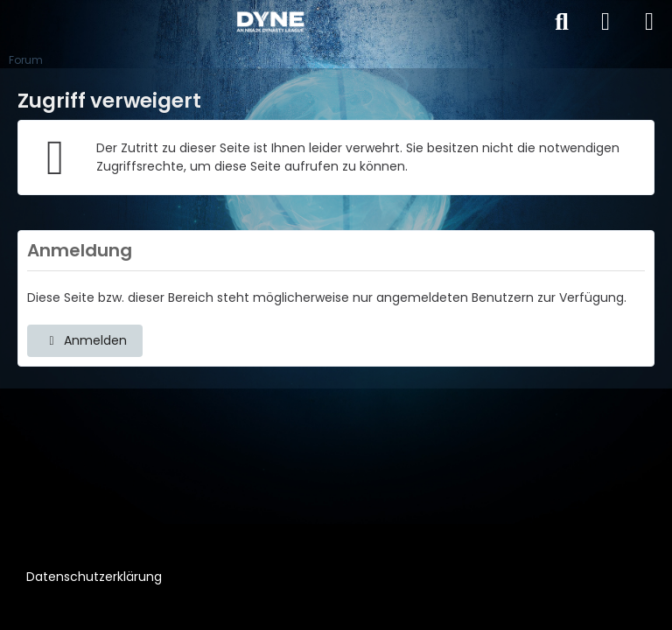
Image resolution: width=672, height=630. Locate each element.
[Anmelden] (605, 22)
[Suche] (562, 22)
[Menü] (649, 22)
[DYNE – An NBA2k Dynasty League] (270, 22)
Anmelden (85, 340)
